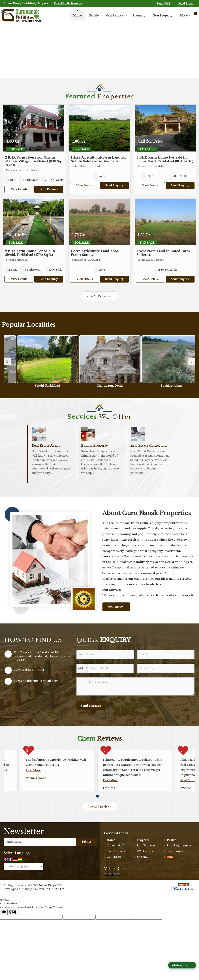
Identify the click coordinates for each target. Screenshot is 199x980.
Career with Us (117, 861)
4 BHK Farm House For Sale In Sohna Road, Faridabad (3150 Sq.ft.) (165, 159)
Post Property (163, 15)
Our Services (117, 15)
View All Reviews (100, 822)
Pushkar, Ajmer (172, 386)
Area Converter (117, 866)
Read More (17, 785)
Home (78, 15)
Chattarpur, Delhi (124, 386)
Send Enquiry (49, 189)
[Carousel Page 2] (102, 811)
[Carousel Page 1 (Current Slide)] (98, 811)
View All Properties (99, 296)
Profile (94, 15)
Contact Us (114, 872)
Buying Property (94, 446)
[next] (192, 361)
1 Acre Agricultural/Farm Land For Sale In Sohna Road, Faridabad (99, 159)
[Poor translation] (13, 927)
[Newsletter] (40, 857)
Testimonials (176, 866)
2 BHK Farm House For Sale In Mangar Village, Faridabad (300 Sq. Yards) (33, 161)
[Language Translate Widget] (23, 882)
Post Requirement (179, 861)
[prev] (7, 361)
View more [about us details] (115, 607)
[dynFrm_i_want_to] (166, 668)
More (185, 15)
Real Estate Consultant (149, 446)
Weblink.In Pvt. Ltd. (52, 904)
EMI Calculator (147, 866)
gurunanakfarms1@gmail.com (36, 681)
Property (140, 15)
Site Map (143, 872)
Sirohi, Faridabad (75, 386)
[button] (68, 3)
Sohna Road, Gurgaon (27, 386)
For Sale (16, 149)
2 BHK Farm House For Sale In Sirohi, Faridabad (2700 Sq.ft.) (30, 253)
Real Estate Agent (46, 446)
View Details (19, 189)
